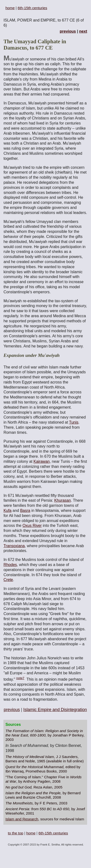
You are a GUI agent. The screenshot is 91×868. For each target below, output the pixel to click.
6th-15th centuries (33, 8)
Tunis (74, 422)
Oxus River (32, 526)
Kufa (7, 511)
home (10, 8)
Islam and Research (22, 819)
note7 (20, 678)
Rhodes (10, 565)
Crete (8, 580)
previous (68, 31)
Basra (25, 511)
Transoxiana (14, 546)
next (83, 31)
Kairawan (42, 461)
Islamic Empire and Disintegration (55, 710)
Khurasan (62, 500)
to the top (15, 833)
